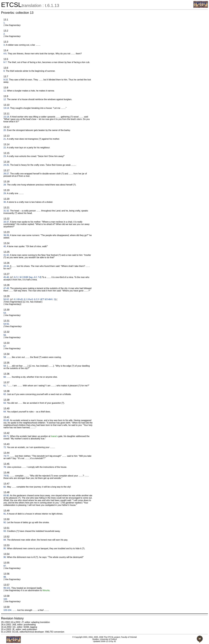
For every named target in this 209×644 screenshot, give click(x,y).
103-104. (8, 610)
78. (5, 467)
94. (5, 540)
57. (5, 346)
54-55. (6, 324)
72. (5, 447)
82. (5, 487)
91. (5, 514)
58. (5, 357)
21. (5, 139)
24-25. (6, 165)
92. (5, 522)
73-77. (6, 456)
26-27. (6, 174)
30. (5, 202)
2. (4, 34)
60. (5, 377)
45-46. (6, 277)
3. (4, 45)
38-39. (6, 235)
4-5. (5, 54)
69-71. (6, 436)
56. (5, 335)
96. (5, 557)
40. (5, 246)
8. (4, 71)
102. (6, 599)
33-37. (6, 222)
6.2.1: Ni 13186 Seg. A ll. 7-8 (27, 277)
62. (5, 394)
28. (5, 185)
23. (5, 156)
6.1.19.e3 (28, 299)
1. (4, 23)
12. (5, 99)
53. (5, 313)
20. (5, 130)
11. (5, 91)
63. (5, 403)
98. (5, 577)
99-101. (7, 588)
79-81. (6, 476)
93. (5, 531)
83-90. (6, 495)
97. (5, 566)
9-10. (6, 80)
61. (5, 386)
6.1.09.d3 (18, 299)
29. (5, 193)
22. (5, 148)
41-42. (6, 255)
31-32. (6, 211)
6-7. (5, 62)
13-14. (6, 108)
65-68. (6, 420)
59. (5, 366)
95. (5, 548)
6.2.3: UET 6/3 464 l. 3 (45, 299)
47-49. (6, 288)
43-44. (6, 266)
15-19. (6, 117)
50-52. (6, 299)
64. (5, 412)
